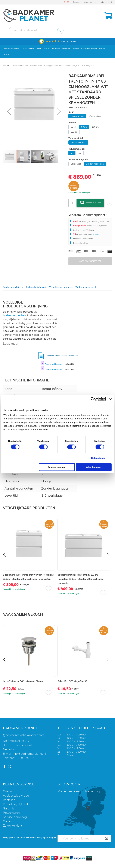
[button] (9, 111)
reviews (96, 234)
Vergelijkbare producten (61, 287)
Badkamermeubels (12, 48)
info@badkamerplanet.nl (29, 754)
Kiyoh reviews (69, 41)
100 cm (95, 127)
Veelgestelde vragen (17, 795)
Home (6, 65)
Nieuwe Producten (98, 48)
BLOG (67, 2)
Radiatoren (66, 48)
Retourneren (11, 813)
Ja (72, 153)
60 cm (73, 127)
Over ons (9, 791)
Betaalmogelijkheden (17, 804)
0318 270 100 (25, 758)
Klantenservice (90, 2)
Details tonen (98, 458)
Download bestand (54, 364)
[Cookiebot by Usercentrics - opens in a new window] (93, 399)
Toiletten (47, 48)
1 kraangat (76, 164)
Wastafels (56, 48)
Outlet (7, 55)
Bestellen (9, 800)
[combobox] (36, 30)
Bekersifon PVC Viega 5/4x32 (72, 681)
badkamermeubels (15, 315)
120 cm (74, 132)
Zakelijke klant (13, 825)
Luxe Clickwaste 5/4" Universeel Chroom (23, 681)
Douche (24, 48)
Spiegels (76, 48)
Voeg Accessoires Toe (90, 261)
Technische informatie (36, 287)
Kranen (38, 48)
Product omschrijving (13, 287)
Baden (31, 48)
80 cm (84, 127)
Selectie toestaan (57, 467)
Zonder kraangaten (95, 164)
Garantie (9, 808)
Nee (80, 153)
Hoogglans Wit (77, 116)
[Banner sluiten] (111, 399)
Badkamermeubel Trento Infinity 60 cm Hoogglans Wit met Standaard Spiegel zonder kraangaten (28, 577)
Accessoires (85, 48)
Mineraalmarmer (78, 142)
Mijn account (106, 2)
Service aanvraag (15, 817)
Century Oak (95, 116)
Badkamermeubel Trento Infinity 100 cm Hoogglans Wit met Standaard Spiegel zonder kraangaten (81, 579)
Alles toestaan (94, 467)
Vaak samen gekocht (86, 287)
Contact (77, 2)
